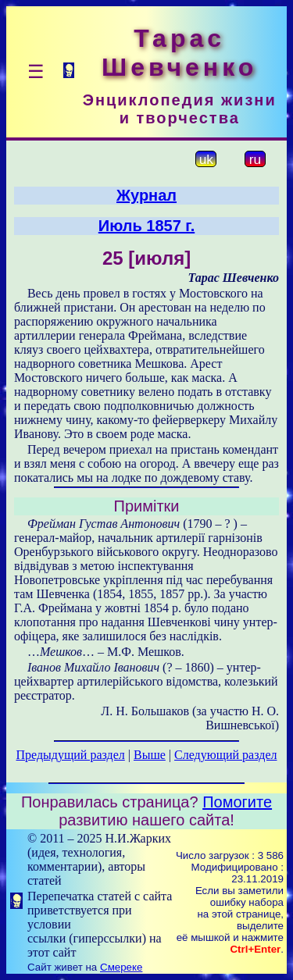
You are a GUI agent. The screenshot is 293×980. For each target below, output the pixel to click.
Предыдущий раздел (71, 755)
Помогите (237, 802)
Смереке (121, 967)
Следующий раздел (225, 755)
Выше (150, 755)
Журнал (146, 195)
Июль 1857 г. (146, 226)
